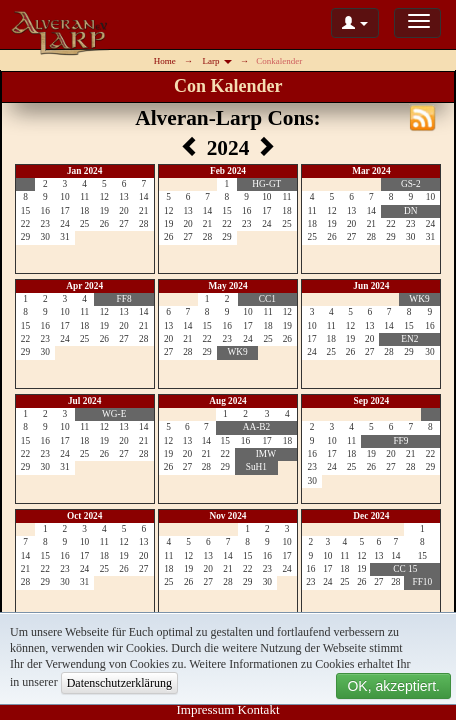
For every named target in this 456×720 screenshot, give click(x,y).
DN (410, 211)
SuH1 (256, 467)
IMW (266, 454)
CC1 (267, 299)
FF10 (422, 582)
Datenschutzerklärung (119, 683)
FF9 (400, 441)
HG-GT (266, 184)
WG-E (114, 414)
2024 (231, 148)
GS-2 (411, 184)
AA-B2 (256, 427)
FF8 (124, 299)
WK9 (237, 352)
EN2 (409, 339)
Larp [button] (217, 61)
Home (165, 61)
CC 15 (405, 569)
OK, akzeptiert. (393, 686)
